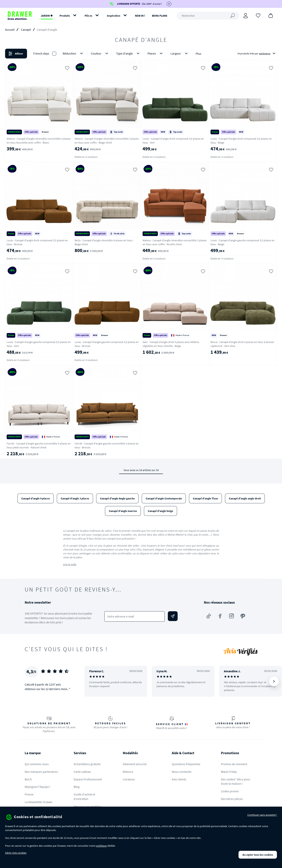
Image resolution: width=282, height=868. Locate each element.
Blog (77, 787)
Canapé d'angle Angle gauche (117, 498)
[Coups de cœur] (258, 15)
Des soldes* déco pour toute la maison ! (236, 781)
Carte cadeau (82, 772)
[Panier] (271, 15)
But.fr (28, 779)
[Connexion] (246, 16)
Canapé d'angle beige (160, 511)
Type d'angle (129, 53)
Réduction (74, 53)
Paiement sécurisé (135, 764)
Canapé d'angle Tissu (205, 498)
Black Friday (229, 772)
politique (101, 846)
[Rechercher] (208, 16)
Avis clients (179, 779)
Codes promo (230, 791)
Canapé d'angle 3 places (75, 498)
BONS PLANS (160, 16)
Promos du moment (234, 764)
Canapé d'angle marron (123, 511)
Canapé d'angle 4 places (36, 498)
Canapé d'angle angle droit (245, 498)
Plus (198, 54)
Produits (65, 16)
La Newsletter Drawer (39, 802)
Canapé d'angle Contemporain (164, 498)
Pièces (88, 16)
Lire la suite (70, 564)
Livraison (129, 779)
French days (41, 53)
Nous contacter (182, 772)
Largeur (180, 53)
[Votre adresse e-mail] (135, 616)
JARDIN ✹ (47, 16)
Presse (29, 794)
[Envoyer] (173, 616)
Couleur (100, 53)
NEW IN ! (140, 16)
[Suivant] (274, 681)
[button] (141, 54)
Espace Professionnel (88, 779)
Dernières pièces (232, 799)
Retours (128, 772)
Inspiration (114, 16)
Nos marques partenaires (41, 772)
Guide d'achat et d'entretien (84, 797)
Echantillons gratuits (87, 764)
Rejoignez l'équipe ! (38, 787)
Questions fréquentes (186, 764)
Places (156, 53)
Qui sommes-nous (37, 764)
